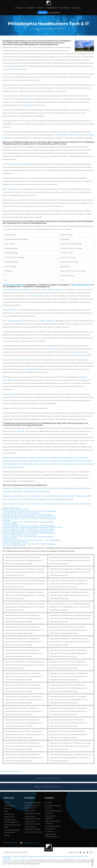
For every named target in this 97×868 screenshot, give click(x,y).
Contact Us (77, 8)
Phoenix (20, 464)
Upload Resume (55, 12)
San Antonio (45, 464)
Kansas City (42, 461)
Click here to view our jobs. (17, 69)
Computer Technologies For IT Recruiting (12, 831)
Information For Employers (13, 488)
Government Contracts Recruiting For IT (52, 827)
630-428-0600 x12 (12, 843)
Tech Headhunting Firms (81, 285)
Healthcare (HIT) (13, 499)
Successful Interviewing (43, 499)
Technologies (69, 504)
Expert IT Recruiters (77, 856)
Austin (11, 458)
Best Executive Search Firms (38, 856)
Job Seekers (31, 8)
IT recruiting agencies (23, 290)
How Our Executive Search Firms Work (54, 812)
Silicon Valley (87, 464)
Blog (77, 504)
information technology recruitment (19, 164)
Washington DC (19, 467)
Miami (59, 461)
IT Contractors (66, 8)
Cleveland (55, 458)
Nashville (75, 461)
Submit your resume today (33, 832)
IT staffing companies (54, 290)
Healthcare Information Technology (53, 822)
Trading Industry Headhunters (50, 817)
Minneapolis (67, 461)
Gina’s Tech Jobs (30, 99)
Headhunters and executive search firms (15, 860)
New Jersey (83, 461)
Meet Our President (44, 504)
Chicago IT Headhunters (20, 856)
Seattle (79, 464)
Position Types (57, 504)
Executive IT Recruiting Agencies (59, 856)
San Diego (54, 464)
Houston (15, 461)
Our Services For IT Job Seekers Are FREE (32, 807)
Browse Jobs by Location (33, 814)
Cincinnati (47, 458)
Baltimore (18, 458)
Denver (75, 458)
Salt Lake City (34, 464)
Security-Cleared (27, 499)
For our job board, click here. (11, 771)
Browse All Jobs (9, 817)
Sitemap (7, 835)
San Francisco (64, 464)
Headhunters (7, 856)
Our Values (31, 504)
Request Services (44, 491)
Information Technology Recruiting (53, 807)
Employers (20, 8)
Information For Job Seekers (13, 496)
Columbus (63, 458)
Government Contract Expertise (24, 491)
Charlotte (32, 458)
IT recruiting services (28, 105)
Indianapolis (23, 461)
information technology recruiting (26, 360)
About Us (41, 8)
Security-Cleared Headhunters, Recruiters (32, 828)
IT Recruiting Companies (13, 285)
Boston (25, 458)
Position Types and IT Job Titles (12, 826)
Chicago (39, 458)
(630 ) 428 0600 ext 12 (52, 778)
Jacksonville (33, 461)
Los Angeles (52, 461)
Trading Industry (66, 488)
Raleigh (26, 464)
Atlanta (5, 458)
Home (36, 29)
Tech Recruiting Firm (14, 508)
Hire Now (43, 12)
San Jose (73, 464)
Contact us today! (84, 355)
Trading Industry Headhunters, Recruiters (32, 818)
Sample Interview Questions (63, 499)
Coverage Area (53, 8)
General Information (32, 488)
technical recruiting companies (70, 135)
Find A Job (45, 496)
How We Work (54, 488)
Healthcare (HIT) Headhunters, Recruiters (32, 823)
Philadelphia (11, 464)
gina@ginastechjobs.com (52, 787)
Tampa (10, 467)
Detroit (81, 458)
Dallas (70, 458)
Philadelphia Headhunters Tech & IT (16, 546)
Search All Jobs (30, 811)
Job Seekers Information (33, 803)
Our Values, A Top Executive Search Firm (11, 821)
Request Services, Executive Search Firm (52, 835)
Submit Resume (57, 496)
